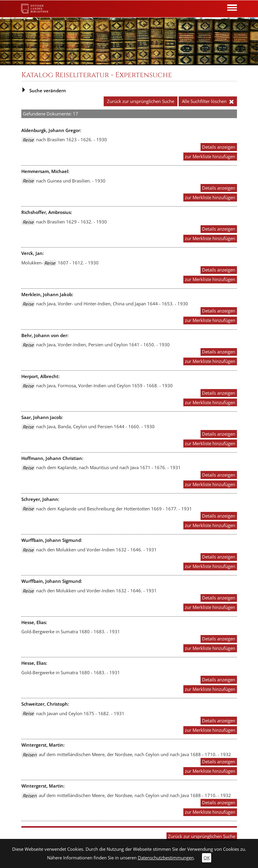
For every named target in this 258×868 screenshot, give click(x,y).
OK (207, 858)
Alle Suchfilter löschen (208, 101)
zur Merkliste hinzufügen (210, 157)
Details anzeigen (219, 147)
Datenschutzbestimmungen (166, 858)
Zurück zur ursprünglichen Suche (141, 101)
